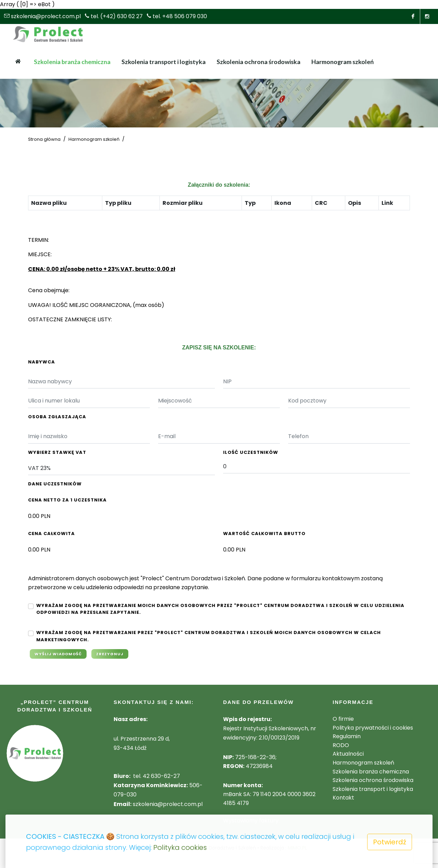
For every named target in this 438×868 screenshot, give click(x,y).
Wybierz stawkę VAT (57, 452)
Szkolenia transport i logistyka (373, 789)
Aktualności (348, 754)
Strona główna (44, 139)
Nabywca (42, 362)
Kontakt (343, 798)
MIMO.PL (297, 848)
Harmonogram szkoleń (94, 139)
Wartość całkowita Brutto (264, 534)
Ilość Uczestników (251, 452)
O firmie (343, 719)
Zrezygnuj (110, 654)
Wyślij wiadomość (58, 654)
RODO (341, 745)
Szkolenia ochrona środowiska (373, 780)
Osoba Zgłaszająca (57, 417)
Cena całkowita (51, 534)
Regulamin (347, 736)
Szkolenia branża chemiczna (371, 772)
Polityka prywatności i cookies (373, 728)
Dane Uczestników (55, 484)
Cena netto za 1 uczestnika (67, 500)
